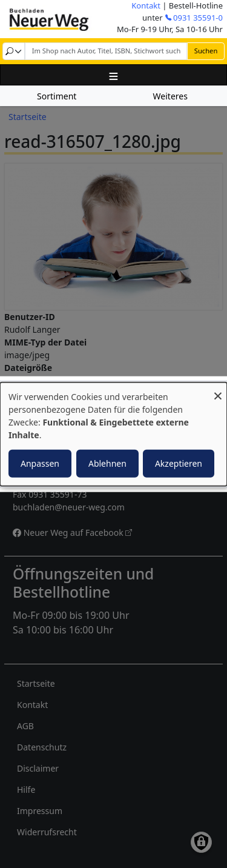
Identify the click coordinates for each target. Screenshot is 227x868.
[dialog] (113, 434)
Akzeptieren (179, 463)
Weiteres (170, 96)
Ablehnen (107, 463)
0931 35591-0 (198, 18)
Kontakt (146, 5)
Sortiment (57, 96)
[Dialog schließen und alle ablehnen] (218, 390)
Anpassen (40, 463)
